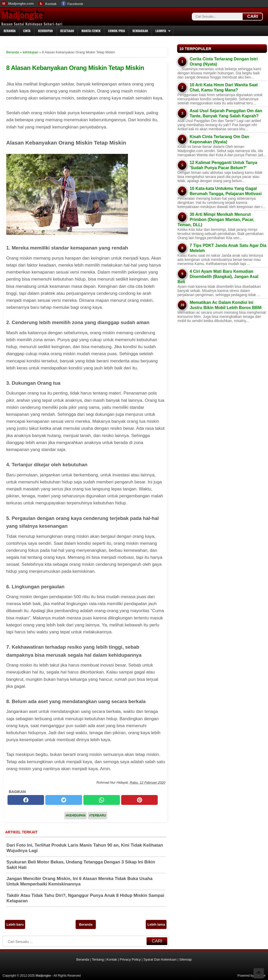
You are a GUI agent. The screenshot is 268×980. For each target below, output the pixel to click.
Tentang (98, 959)
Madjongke (22, 15)
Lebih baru (15, 924)
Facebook (75, 4)
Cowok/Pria (116, 31)
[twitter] (64, 800)
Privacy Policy (130, 959)
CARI (253, 16)
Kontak (51, 4)
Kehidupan (45, 31)
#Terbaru (97, 816)
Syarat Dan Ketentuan (160, 959)
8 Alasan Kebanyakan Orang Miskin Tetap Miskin (75, 68)
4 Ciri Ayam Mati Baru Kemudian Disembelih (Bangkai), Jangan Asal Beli (218, 277)
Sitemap (185, 959)
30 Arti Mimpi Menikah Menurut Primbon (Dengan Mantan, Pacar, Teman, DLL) (216, 220)
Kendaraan (140, 31)
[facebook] (26, 800)
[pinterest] (139, 800)
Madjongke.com (21, 3)
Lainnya (161, 31)
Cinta (27, 31)
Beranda (10, 31)
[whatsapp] (102, 800)
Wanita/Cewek (91, 31)
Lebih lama (156, 924)
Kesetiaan (67, 31)
